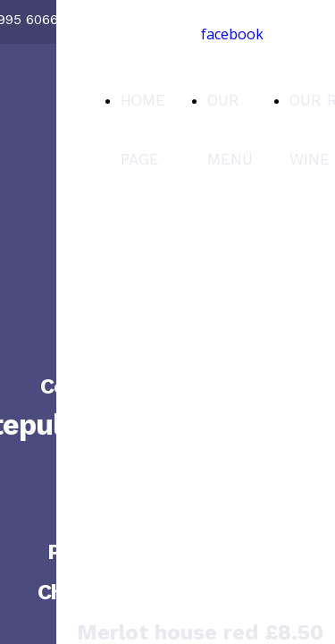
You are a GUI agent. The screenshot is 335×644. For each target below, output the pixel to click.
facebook (232, 34)
